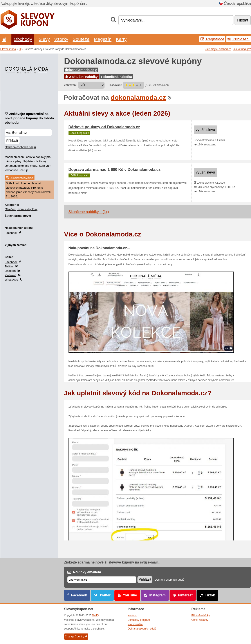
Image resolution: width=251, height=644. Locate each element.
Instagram (158, 595)
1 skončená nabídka (116, 77)
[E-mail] (102, 580)
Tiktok (210, 595)
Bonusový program (139, 620)
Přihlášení (238, 39)
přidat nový (22, 216)
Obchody (23, 39)
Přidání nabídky (201, 615)
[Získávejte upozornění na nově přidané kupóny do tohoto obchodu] (28, 133)
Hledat (243, 20)
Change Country (76, 637)
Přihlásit (12, 140)
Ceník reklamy (200, 620)
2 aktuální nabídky (81, 77)
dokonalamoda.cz (81, 70)
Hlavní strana (8, 49)
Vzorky (61, 39)
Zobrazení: (71, 85)
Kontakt (132, 615)
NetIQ (95, 615)
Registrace (212, 39)
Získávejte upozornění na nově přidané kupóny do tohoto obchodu (29, 118)
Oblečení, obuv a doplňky (21, 209)
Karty (121, 39)
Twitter (9, 266)
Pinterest (11, 275)
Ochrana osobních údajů (20, 147)
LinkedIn (10, 271)
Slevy (44, 39)
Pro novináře (135, 624)
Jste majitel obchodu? (218, 49)
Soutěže (81, 39)
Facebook (11, 233)
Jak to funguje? (242, 49)
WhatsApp (12, 280)
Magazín (103, 39)
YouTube (130, 595)
